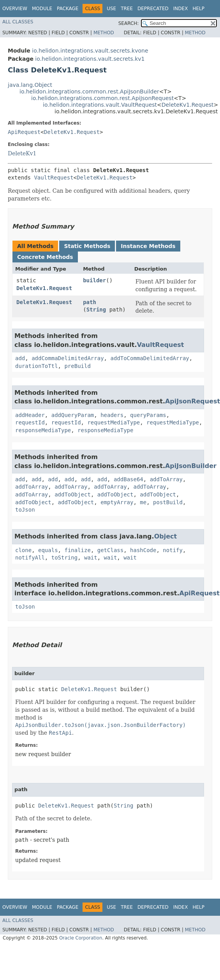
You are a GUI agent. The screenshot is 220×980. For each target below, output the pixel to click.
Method (104, 33)
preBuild (77, 366)
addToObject (73, 494)
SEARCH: (129, 23)
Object (166, 536)
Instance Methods (148, 246)
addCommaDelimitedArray (68, 358)
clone (23, 550)
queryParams (148, 415)
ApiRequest (24, 132)
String (96, 310)
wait (91, 558)
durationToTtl (37, 366)
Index (181, 9)
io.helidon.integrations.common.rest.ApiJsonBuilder (89, 91)
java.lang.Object (30, 85)
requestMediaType (114, 422)
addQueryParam (73, 415)
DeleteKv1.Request (188, 105)
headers (112, 415)
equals (48, 550)
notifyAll (30, 558)
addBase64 (128, 479)
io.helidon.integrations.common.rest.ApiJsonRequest (102, 98)
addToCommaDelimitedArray (150, 358)
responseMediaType (43, 430)
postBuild (168, 502)
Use (111, 9)
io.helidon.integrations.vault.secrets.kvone (90, 51)
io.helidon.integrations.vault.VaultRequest (100, 105)
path (90, 302)
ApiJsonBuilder (191, 466)
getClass (110, 550)
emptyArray (117, 502)
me (143, 502)
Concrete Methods (45, 257)
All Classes (18, 22)
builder (94, 280)
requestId (30, 422)
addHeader (30, 415)
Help (198, 9)
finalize (77, 550)
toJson (25, 510)
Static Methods (87, 246)
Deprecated (153, 9)
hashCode (143, 550)
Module (42, 9)
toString (64, 558)
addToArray (166, 479)
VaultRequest (54, 178)
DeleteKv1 (22, 153)
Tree (127, 9)
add (20, 358)
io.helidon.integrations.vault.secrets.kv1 (90, 59)
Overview (15, 9)
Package (68, 9)
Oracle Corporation (81, 938)
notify (173, 550)
